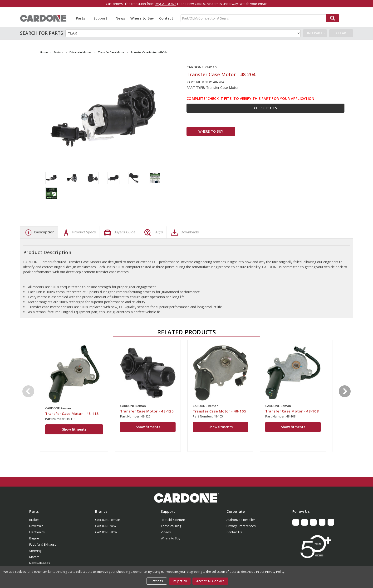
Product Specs (79, 232)
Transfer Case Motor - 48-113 (72, 413)
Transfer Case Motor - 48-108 (292, 411)
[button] (186, 498)
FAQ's (153, 232)
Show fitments (74, 429)
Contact (166, 18)
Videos (166, 532)
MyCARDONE (166, 4)
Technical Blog (171, 526)
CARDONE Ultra (106, 532)
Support (102, 18)
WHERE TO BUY (211, 131)
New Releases (40, 563)
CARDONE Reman (108, 520)
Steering (35, 551)
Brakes (34, 520)
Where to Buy (142, 18)
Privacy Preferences (241, 526)
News (120, 18)
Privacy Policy (275, 572)
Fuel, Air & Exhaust (42, 544)
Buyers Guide (119, 232)
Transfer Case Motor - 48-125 (147, 411)
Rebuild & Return (173, 520)
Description (39, 232)
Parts (82, 18)
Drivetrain (36, 526)
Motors (34, 557)
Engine (34, 538)
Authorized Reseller (241, 520)
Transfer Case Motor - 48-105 (219, 411)
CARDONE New (106, 526)
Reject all (180, 581)
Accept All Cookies (210, 581)
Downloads (184, 232)
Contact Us (234, 532)
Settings (157, 581)
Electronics (37, 532)
